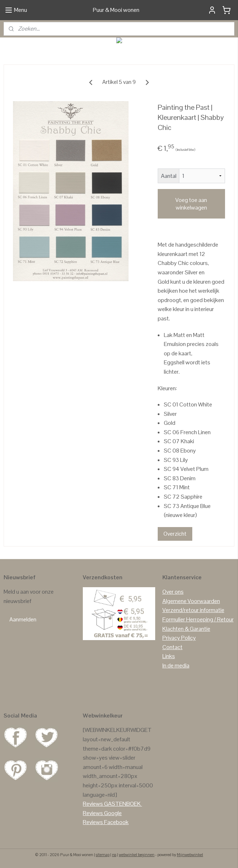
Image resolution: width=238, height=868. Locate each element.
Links (169, 656)
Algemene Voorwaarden (191, 601)
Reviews (93, 804)
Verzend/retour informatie (193, 610)
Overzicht (175, 534)
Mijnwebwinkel (190, 855)
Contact (172, 647)
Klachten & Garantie (186, 629)
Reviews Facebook (106, 822)
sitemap (103, 855)
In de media (176, 665)
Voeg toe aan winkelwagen (191, 204)
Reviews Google (102, 813)
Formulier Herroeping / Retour (198, 619)
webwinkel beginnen (137, 855)
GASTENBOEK (122, 804)
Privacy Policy (179, 638)
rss (114, 855)
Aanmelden (23, 619)
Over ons (173, 592)
